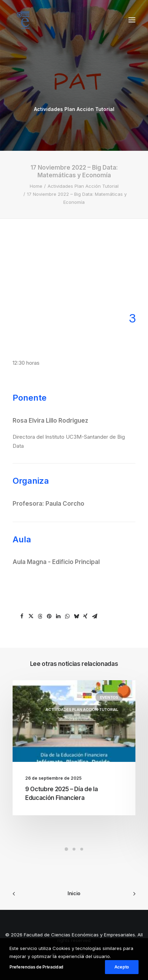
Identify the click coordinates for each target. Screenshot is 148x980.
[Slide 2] (74, 849)
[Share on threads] (40, 616)
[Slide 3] (82, 849)
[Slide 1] (66, 849)
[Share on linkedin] (58, 616)
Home (36, 186)
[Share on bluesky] (76, 616)
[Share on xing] (85, 616)
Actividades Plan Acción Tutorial (74, 109)
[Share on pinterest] (49, 616)
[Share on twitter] (31, 616)
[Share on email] (94, 616)
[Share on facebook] (22, 616)
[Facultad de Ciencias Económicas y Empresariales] (23, 20)
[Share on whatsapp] (67, 616)
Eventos (109, 697)
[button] (132, 20)
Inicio (74, 893)
